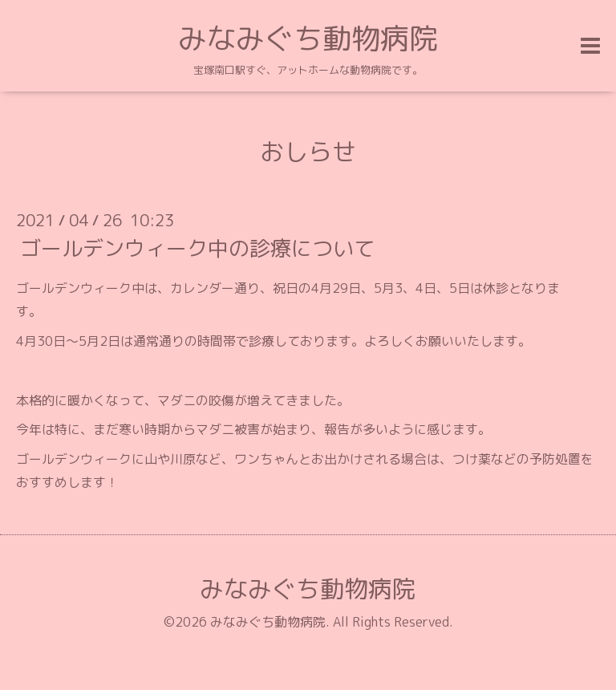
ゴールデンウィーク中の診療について (197, 248)
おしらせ (308, 152)
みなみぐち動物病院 (308, 38)
